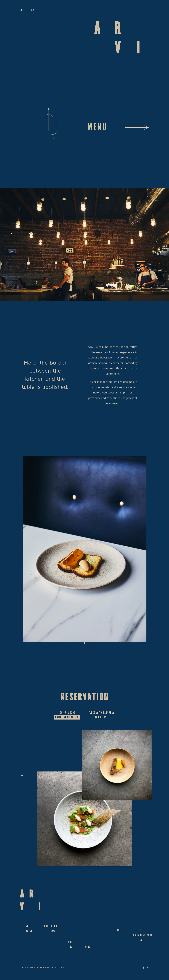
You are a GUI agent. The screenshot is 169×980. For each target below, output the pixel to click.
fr (21, 10)
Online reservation (67, 718)
